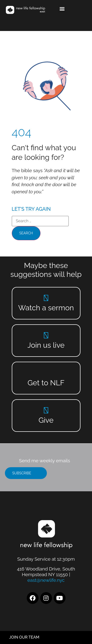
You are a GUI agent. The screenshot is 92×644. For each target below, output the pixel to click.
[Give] (46, 410)
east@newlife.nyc (46, 580)
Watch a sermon (46, 308)
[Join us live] (46, 335)
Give (46, 420)
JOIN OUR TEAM (24, 637)
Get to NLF (46, 383)
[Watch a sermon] (46, 298)
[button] (62, 9)
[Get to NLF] (46, 373)
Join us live (46, 345)
